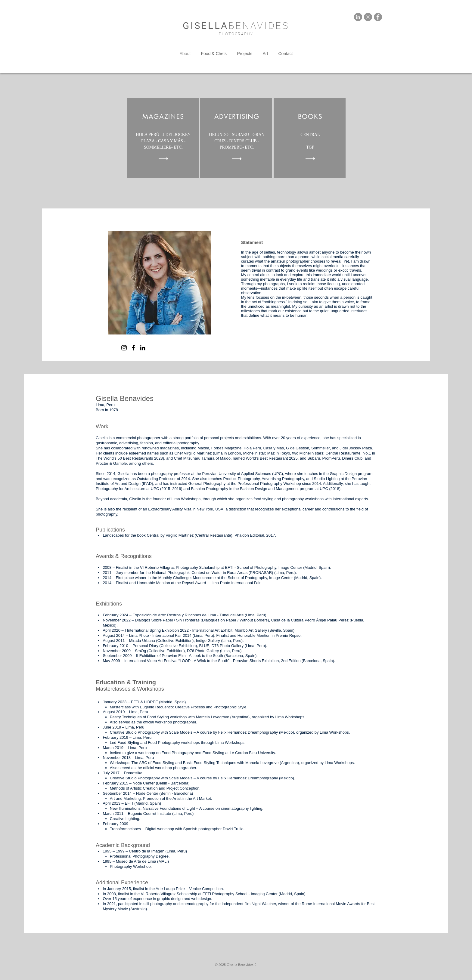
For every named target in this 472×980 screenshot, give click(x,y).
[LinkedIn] (143, 348)
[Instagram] (124, 348)
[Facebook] (133, 348)
